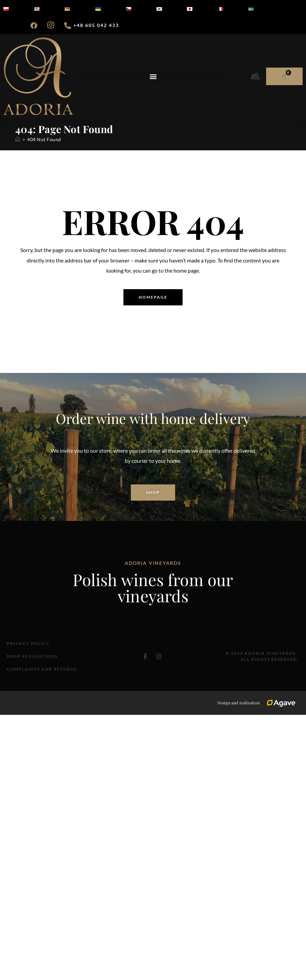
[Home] (18, 139)
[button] (153, 77)
